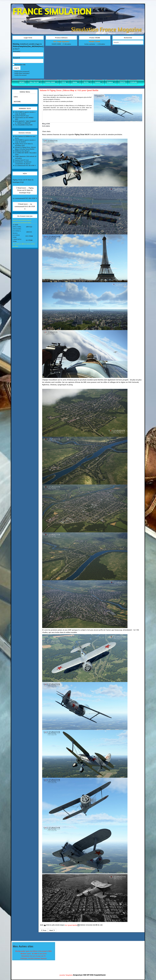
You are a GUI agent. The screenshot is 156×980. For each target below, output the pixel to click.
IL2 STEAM (29, 240)
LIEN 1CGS (29, 227)
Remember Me (20, 65)
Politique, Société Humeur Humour (34, 958)
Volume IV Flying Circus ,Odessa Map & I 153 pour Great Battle (69, 90)
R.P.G (86, 82)
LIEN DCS (29, 232)
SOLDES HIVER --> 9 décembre (61, 44)
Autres (98, 82)
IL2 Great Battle (71, 925)
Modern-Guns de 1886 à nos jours (34, 953)
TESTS (122, 82)
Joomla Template (66, 975)
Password (16, 58)
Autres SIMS (50, 82)
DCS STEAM (29, 236)
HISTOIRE (17, 101)
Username (16, 51)
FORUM (134, 82)
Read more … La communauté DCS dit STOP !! (25, 206)
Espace (110, 82)
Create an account (21, 75)
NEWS (22, 82)
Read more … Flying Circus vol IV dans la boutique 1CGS (25, 190)
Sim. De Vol (34, 82)
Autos (75, 82)
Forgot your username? (22, 73)
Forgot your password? (22, 71)
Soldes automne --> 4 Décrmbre (95, 44)
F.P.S (64, 82)
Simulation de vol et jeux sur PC (34, 956)
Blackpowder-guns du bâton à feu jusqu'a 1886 (34, 951)
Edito (16, 97)
